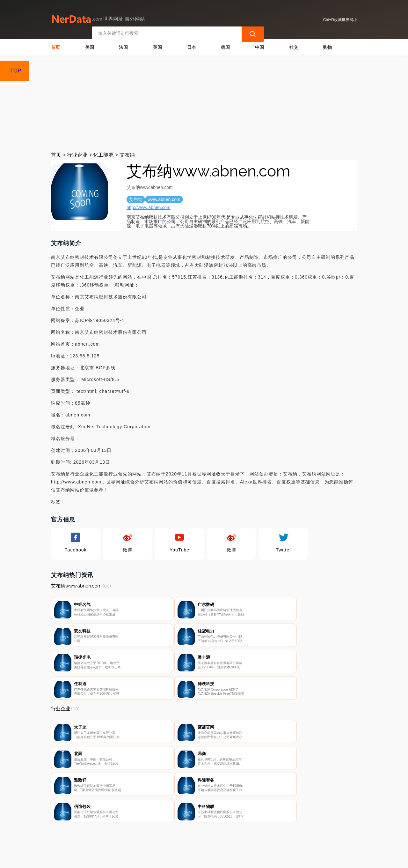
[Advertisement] (204, 103)
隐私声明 (159, 834)
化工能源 (103, 154)
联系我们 (127, 834)
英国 (157, 47)
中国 (259, 47)
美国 (90, 47)
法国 (123, 47)
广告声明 (191, 834)
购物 (327, 47)
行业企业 (77, 154)
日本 (192, 47)
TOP (16, 71)
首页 (55, 47)
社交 (294, 47)
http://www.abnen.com (149, 207)
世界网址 (164, 859)
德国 (225, 47)
